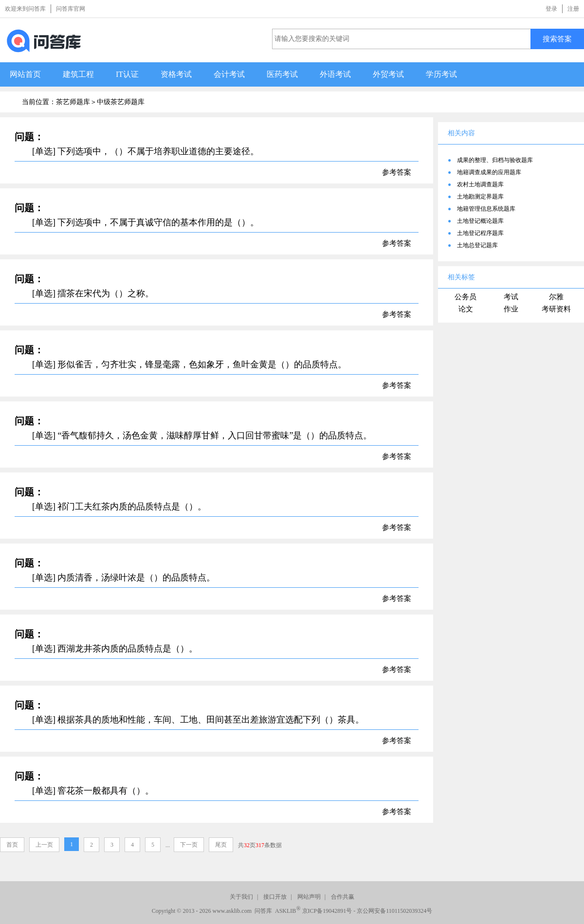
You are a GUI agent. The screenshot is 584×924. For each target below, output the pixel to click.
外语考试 (335, 74)
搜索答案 (557, 39)
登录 (551, 9)
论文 (466, 309)
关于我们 (241, 897)
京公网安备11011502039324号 (394, 911)
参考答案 (397, 172)
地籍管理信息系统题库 (486, 209)
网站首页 (25, 74)
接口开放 (275, 897)
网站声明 (309, 897)
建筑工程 (78, 74)
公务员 (465, 297)
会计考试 (229, 74)
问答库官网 (71, 9)
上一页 (44, 845)
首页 (12, 845)
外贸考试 (388, 74)
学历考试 (441, 74)
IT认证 (127, 74)
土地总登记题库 (477, 245)
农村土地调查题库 (480, 184)
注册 (573, 9)
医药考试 (282, 74)
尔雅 (556, 297)
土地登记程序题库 (480, 233)
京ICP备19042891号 (327, 911)
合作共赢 (343, 897)
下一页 (189, 845)
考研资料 (556, 309)
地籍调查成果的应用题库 (489, 172)
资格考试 (176, 74)
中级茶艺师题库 (121, 102)
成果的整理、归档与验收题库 (495, 160)
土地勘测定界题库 (480, 197)
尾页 (221, 845)
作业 (511, 309)
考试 (511, 297)
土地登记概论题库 (480, 221)
